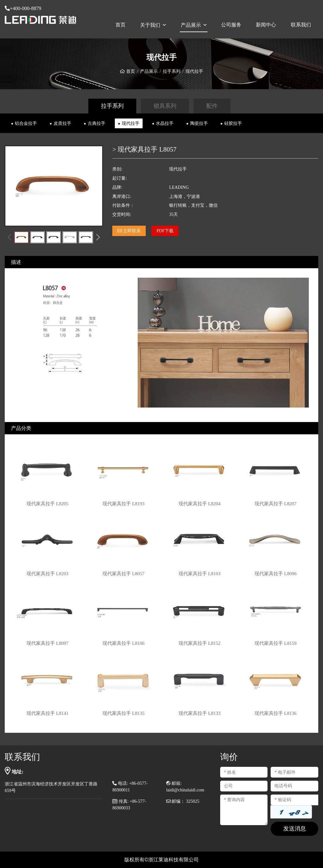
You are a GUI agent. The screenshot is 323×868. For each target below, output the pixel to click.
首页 (120, 25)
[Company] (244, 786)
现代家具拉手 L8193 (123, 504)
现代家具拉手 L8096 (276, 574)
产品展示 (191, 25)
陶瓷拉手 (199, 123)
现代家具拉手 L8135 (123, 713)
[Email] (294, 772)
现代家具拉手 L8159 (276, 643)
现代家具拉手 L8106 (123, 643)
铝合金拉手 (26, 123)
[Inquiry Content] (244, 810)
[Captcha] (294, 800)
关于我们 (150, 25)
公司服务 (231, 25)
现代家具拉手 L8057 (123, 574)
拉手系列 (172, 71)
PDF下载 (165, 231)
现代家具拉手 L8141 (47, 713)
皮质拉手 (62, 123)
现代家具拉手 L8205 (47, 504)
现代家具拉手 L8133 (200, 713)
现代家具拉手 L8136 (276, 713)
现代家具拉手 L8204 (200, 504)
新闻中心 (266, 25)
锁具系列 (165, 106)
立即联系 (129, 231)
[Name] (244, 772)
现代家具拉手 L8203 (47, 574)
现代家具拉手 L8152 (200, 643)
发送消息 (295, 829)
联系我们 (301, 25)
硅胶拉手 (233, 123)
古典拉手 (97, 123)
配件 (212, 106)
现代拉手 (131, 123)
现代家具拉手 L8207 (276, 504)
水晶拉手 (165, 123)
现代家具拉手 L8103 (200, 574)
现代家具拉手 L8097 (47, 643)
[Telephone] (294, 786)
